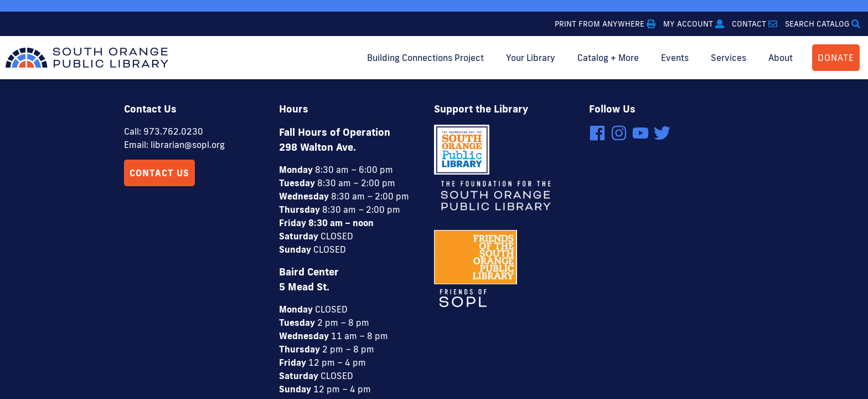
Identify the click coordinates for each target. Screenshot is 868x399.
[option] (434, 6)
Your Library (531, 58)
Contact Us (159, 94)
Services (728, 58)
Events (675, 58)
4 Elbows (491, 358)
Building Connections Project (425, 58)
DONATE (836, 58)
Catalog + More (608, 58)
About (781, 58)
